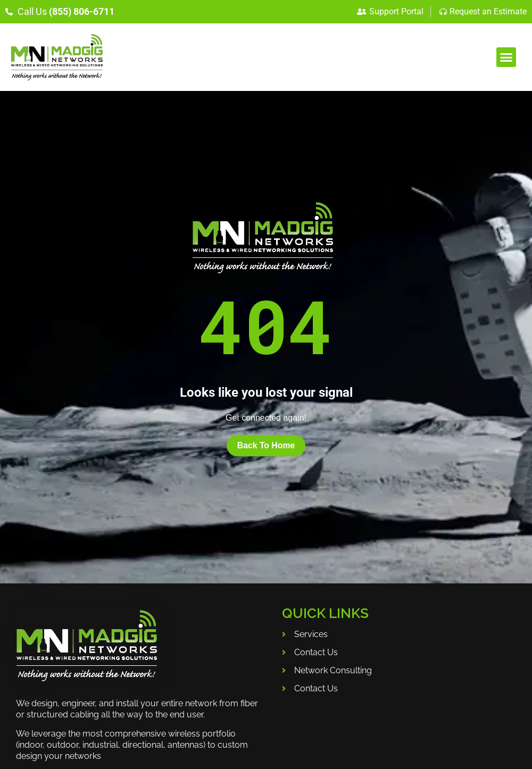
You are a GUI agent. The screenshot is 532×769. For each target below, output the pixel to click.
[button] (506, 57)
